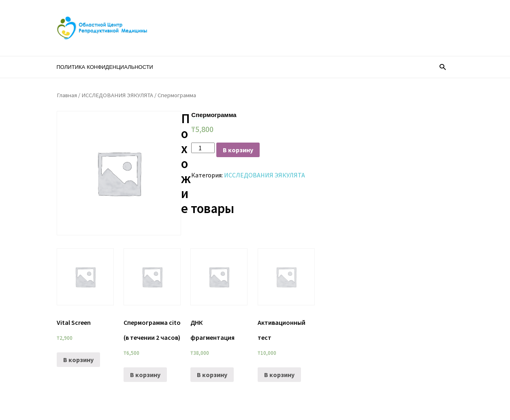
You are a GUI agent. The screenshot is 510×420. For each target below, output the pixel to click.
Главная (67, 95)
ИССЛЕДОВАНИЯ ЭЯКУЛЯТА (117, 95)
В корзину (238, 150)
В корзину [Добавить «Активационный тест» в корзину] (279, 375)
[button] (443, 67)
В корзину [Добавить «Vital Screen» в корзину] (78, 360)
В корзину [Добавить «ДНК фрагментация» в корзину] (212, 375)
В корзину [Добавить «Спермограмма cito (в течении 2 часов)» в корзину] (145, 375)
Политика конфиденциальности (105, 67)
